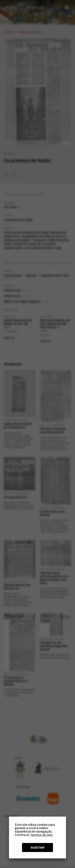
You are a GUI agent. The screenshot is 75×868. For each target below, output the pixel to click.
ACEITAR (38, 848)
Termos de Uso (41, 835)
